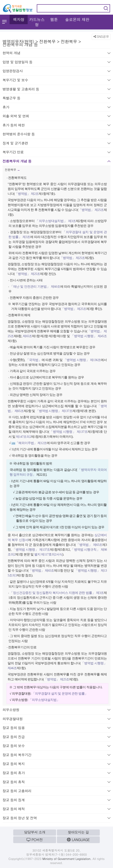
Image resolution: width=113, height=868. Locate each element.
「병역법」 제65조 (89, 545)
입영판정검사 (56, 72)
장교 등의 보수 (56, 746)
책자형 (19, 19)
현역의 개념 (56, 54)
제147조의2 (23, 437)
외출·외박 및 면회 (56, 117)
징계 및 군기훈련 (56, 144)
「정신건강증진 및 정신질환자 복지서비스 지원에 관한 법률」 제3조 (57, 593)
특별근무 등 (56, 99)
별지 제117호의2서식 (48, 554)
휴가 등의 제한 (56, 126)
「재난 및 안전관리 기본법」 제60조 (35, 287)
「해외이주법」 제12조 (31, 443)
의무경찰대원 (56, 719)
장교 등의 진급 (56, 737)
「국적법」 (34, 360)
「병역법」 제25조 (91, 210)
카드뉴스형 (37, 22)
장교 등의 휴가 (56, 773)
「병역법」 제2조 (27, 194)
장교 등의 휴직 (56, 783)
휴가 (56, 108)
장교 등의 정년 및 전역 (56, 819)
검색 (106, 8)
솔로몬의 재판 (77, 19)
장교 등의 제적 (56, 809)
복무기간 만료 (56, 153)
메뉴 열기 (4, 22)
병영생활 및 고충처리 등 (56, 90)
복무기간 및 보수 (56, 81)
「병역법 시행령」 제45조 (89, 336)
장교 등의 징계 (56, 801)
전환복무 (12, 171)
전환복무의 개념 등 (56, 162)
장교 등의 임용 (56, 728)
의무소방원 (56, 710)
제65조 (27, 336)
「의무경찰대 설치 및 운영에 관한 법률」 (60, 694)
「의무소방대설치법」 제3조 (56, 221)
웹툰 (54, 19)
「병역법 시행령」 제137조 (54, 411)
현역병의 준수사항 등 (56, 135)
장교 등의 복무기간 (56, 755)
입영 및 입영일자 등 (56, 63)
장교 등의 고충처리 (56, 791)
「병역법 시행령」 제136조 (82, 360)
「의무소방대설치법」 (44, 700)
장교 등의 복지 (56, 764)
